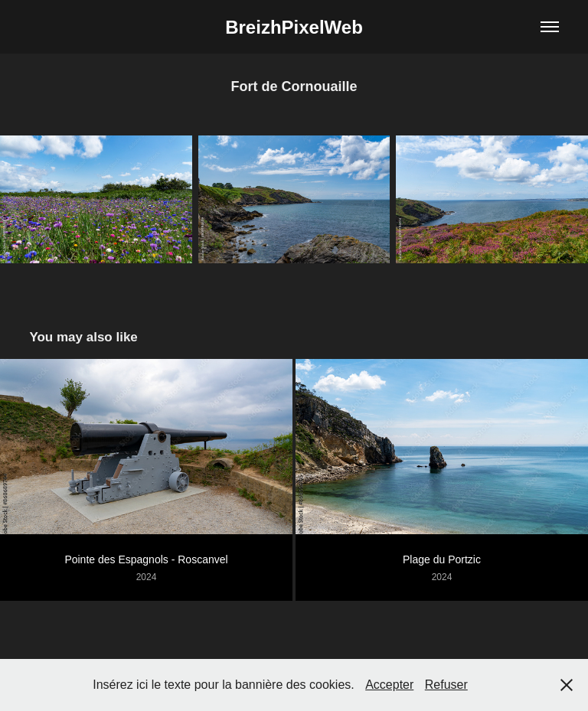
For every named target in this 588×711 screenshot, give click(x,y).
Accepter (389, 685)
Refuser (446, 685)
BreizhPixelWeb (294, 27)
